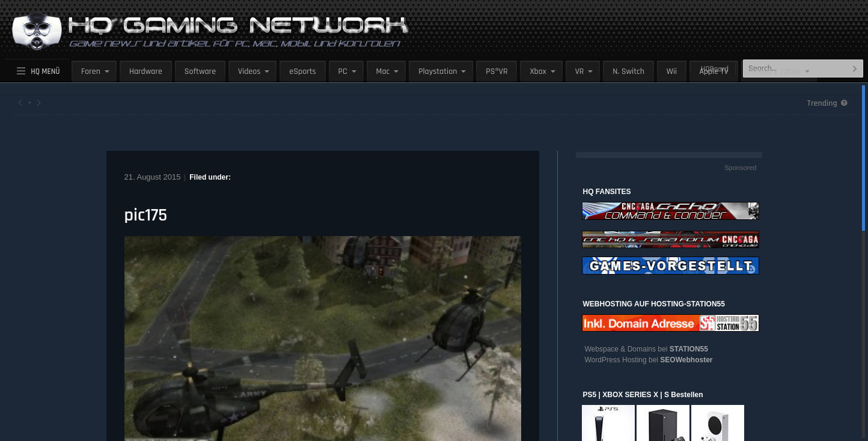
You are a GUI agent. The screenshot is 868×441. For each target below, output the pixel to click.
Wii (672, 71)
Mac (383, 71)
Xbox (538, 71)
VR (580, 71)
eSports (302, 71)
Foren (91, 71)
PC (343, 71)
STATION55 (689, 349)
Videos (249, 71)
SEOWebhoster (686, 360)
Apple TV (714, 71)
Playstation (438, 71)
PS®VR (497, 71)
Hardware (146, 71)
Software (200, 71)
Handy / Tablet (776, 71)
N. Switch (628, 71)
